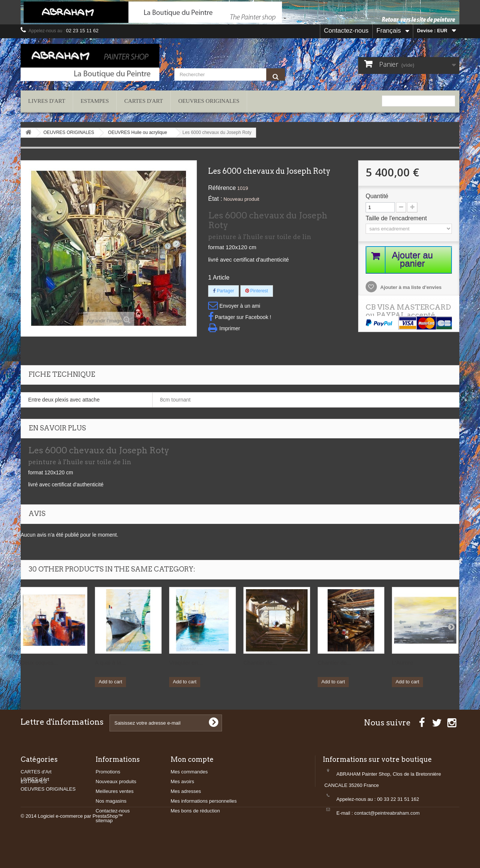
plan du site (443, 117)
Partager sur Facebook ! (243, 317)
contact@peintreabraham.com (387, 813)
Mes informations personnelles (204, 801)
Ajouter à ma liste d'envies (410, 288)
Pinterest (257, 291)
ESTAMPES (95, 101)
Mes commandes (189, 772)
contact (417, 117)
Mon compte (192, 759)
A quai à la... (110, 663)
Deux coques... (39, 663)
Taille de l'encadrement (397, 218)
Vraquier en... (186, 663)
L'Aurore (402, 663)
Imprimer (230, 328)
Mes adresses (186, 791)
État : (215, 199)
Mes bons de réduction (195, 811)
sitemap (104, 821)
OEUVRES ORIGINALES (209, 101)
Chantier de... (260, 663)
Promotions (108, 772)
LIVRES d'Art (47, 101)
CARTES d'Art (143, 101)
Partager (223, 291)
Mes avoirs (182, 782)
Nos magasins (111, 801)
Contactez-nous (346, 31)
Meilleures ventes (115, 791)
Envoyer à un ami (240, 306)
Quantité (377, 196)
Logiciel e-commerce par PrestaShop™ (80, 848)
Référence (222, 188)
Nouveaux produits (116, 782)
